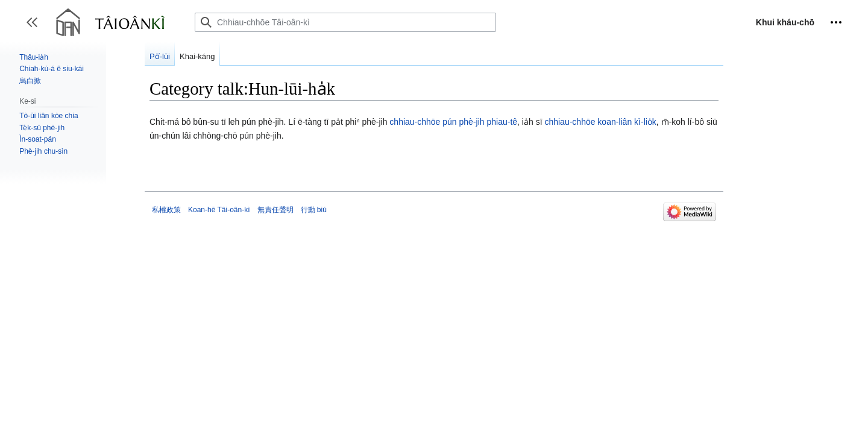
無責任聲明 (275, 210)
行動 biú (314, 210)
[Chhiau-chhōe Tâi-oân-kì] (345, 22)
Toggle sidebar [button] (36, 28)
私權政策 (166, 210)
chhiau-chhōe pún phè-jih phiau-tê (453, 122)
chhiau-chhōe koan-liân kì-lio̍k (600, 122)
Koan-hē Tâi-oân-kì (219, 210)
